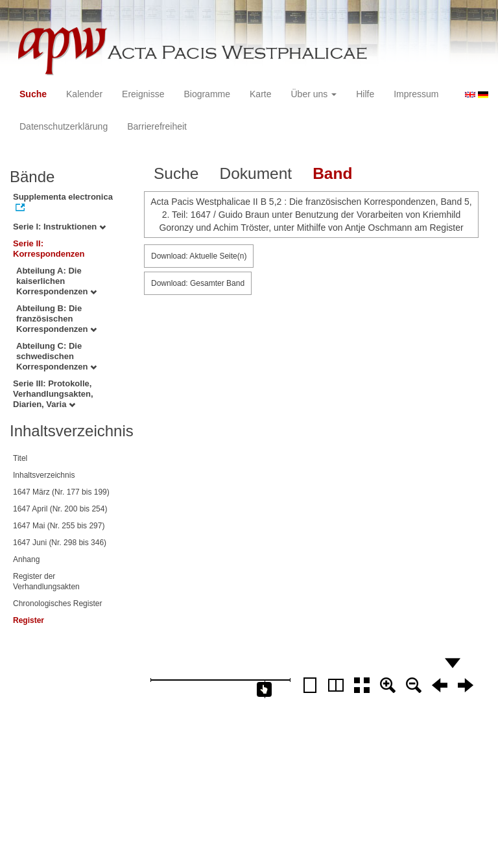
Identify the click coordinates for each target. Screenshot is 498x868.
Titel (20, 458)
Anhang (26, 559)
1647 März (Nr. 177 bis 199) (61, 492)
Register (29, 620)
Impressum (416, 94)
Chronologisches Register (57, 604)
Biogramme (207, 94)
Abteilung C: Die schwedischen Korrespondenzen (56, 356)
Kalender (84, 94)
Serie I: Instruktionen (59, 227)
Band (332, 173)
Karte (260, 94)
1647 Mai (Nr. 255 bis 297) (59, 526)
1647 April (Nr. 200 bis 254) (60, 509)
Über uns (314, 94)
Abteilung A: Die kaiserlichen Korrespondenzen (56, 281)
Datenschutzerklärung (64, 126)
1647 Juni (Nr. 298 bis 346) (60, 543)
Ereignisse (143, 94)
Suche (33, 94)
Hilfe (365, 94)
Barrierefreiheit (157, 126)
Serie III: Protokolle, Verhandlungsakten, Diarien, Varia (53, 394)
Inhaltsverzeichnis (44, 475)
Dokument (255, 173)
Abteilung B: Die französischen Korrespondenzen (56, 319)
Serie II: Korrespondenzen (49, 249)
